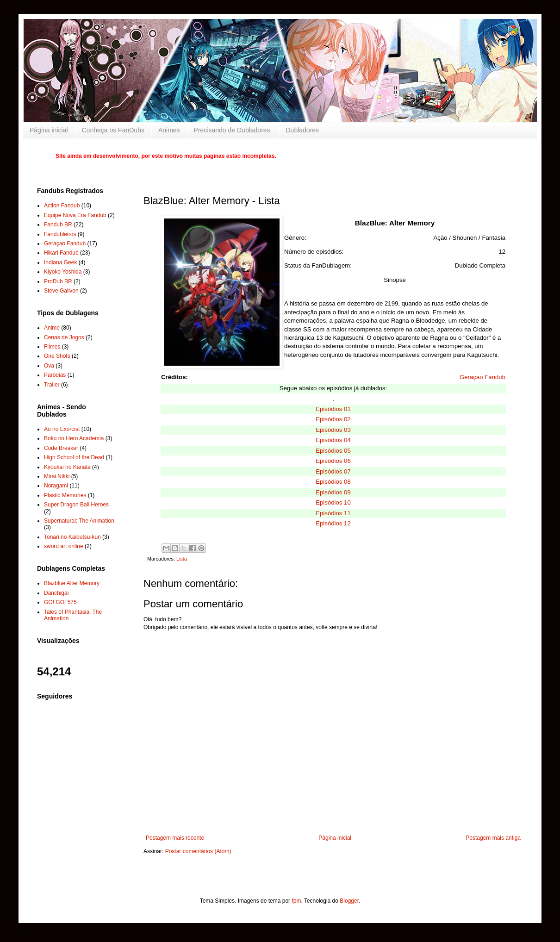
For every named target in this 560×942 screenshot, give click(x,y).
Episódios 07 (333, 471)
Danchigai (56, 593)
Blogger (349, 901)
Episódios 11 (333, 513)
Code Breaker (61, 448)
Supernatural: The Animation (79, 521)
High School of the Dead (74, 457)
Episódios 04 (333, 440)
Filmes (52, 347)
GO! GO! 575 (60, 602)
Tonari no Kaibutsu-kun (72, 537)
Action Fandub (62, 206)
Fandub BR (58, 225)
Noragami (56, 486)
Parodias (55, 375)
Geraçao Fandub (482, 377)
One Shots (57, 356)
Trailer (52, 385)
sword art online (64, 546)
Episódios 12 (333, 523)
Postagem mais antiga (493, 838)
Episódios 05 (333, 451)
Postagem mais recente (175, 838)
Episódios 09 (333, 492)
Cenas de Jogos (64, 337)
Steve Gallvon (61, 291)
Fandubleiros (60, 234)
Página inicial (49, 130)
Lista (182, 559)
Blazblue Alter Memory (72, 583)
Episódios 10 (333, 502)
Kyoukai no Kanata (67, 467)
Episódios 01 (333, 409)
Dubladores (303, 130)
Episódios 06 (333, 461)
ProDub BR (58, 281)
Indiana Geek (60, 262)
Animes (169, 130)
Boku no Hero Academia (74, 438)
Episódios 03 (333, 430)
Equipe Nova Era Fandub (75, 215)
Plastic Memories (65, 495)
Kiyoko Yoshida (63, 272)
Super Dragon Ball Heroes (76, 505)
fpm (296, 901)
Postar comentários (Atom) (198, 851)
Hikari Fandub (61, 253)
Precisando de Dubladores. (233, 130)
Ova (49, 366)
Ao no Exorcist (62, 429)
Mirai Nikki (57, 476)
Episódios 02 (333, 419)
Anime (52, 328)
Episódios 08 (333, 482)
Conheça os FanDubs (113, 130)
